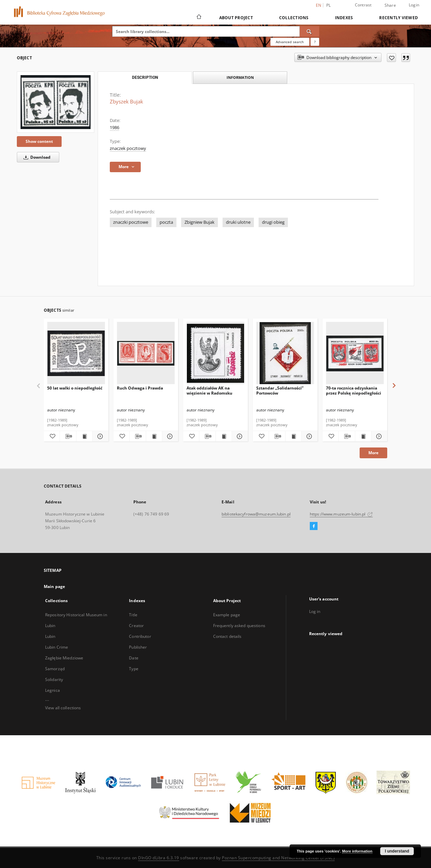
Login (414, 5)
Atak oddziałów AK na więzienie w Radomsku (209, 390)
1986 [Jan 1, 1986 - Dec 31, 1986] (114, 128)
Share (390, 5)
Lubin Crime (57, 647)
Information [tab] (240, 77)
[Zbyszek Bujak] (56, 102)
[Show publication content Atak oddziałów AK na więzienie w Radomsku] (224, 436)
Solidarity (54, 679)
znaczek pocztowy (128, 148)
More (373, 453)
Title (133, 615)
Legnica (53, 690)
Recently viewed (399, 18)
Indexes (344, 18)
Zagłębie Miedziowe (64, 658)
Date (134, 658)
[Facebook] (314, 526)
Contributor (140, 636)
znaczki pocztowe (131, 222)
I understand (397, 851)
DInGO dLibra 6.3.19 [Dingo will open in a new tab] (159, 858)
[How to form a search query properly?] (315, 42)
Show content (39, 141)
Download (36, 157)
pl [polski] (329, 5)
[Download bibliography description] (68, 436)
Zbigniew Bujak (200, 222)
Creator (136, 626)
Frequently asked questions (239, 626)
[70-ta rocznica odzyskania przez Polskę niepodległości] (355, 353)
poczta (166, 222)
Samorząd (55, 669)
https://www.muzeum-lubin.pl (341, 514)
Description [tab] (145, 77)
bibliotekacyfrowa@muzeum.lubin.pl (256, 514)
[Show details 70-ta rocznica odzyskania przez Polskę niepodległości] (378, 436)
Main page (54, 586)
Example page (227, 615)
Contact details (227, 636)
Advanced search (290, 42)
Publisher (138, 647)
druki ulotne (238, 222)
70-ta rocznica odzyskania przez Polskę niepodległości (354, 390)
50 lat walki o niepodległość (75, 388)
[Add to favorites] (391, 58)
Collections (294, 18)
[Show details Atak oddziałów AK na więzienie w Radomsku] (239, 436)
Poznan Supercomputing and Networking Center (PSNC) (278, 858)
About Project (236, 18)
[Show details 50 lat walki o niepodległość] (100, 436)
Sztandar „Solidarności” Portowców (280, 390)
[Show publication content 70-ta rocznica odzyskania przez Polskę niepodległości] (363, 436)
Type (134, 669)
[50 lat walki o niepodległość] (76, 353)
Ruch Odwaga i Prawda (140, 388)
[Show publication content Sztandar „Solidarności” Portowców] (293, 436)
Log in (315, 611)
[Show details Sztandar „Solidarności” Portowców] (309, 436)
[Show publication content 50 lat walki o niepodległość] (84, 436)
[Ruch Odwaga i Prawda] (146, 353)
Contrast (363, 5)
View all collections (63, 708)
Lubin (50, 636)
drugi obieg (273, 222)
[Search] (309, 31)
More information (357, 851)
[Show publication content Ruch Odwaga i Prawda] (154, 436)
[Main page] (198, 18)
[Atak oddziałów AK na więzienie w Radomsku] (215, 353)
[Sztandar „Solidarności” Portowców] (285, 353)
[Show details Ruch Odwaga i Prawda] (169, 436)
